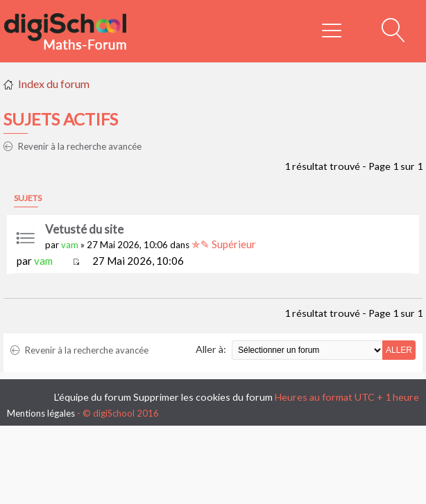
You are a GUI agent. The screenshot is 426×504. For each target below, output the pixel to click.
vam (70, 245)
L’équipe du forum (93, 397)
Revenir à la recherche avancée (73, 146)
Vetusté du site (84, 229)
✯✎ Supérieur (224, 244)
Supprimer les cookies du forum (203, 397)
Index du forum (54, 84)
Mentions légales (41, 413)
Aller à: (211, 349)
